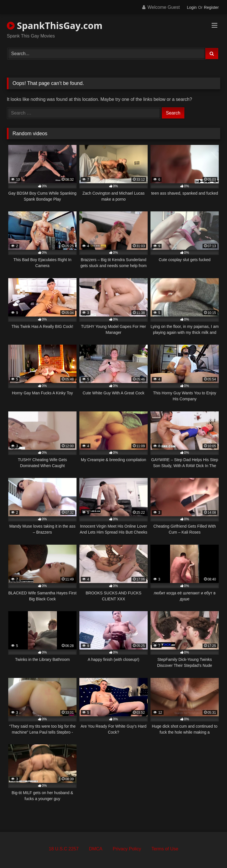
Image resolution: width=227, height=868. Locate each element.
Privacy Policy (127, 849)
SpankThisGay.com (55, 25)
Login (192, 7)
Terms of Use (165, 849)
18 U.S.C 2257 (64, 849)
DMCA (96, 849)
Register (211, 7)
